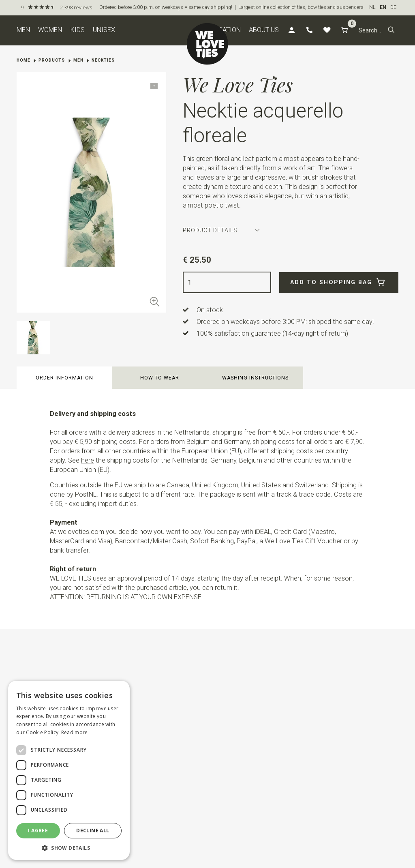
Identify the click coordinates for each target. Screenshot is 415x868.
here (88, 460)
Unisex (104, 30)
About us (264, 30)
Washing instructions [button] (255, 378)
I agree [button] (38, 830)
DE (393, 7)
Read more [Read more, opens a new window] (75, 732)
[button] (391, 30)
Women (50, 30)
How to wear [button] (160, 378)
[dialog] (69, 770)
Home (24, 60)
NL (372, 7)
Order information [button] (64, 378)
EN (383, 7)
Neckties (103, 60)
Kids (78, 30)
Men (23, 30)
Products (52, 60)
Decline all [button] (93, 830)
